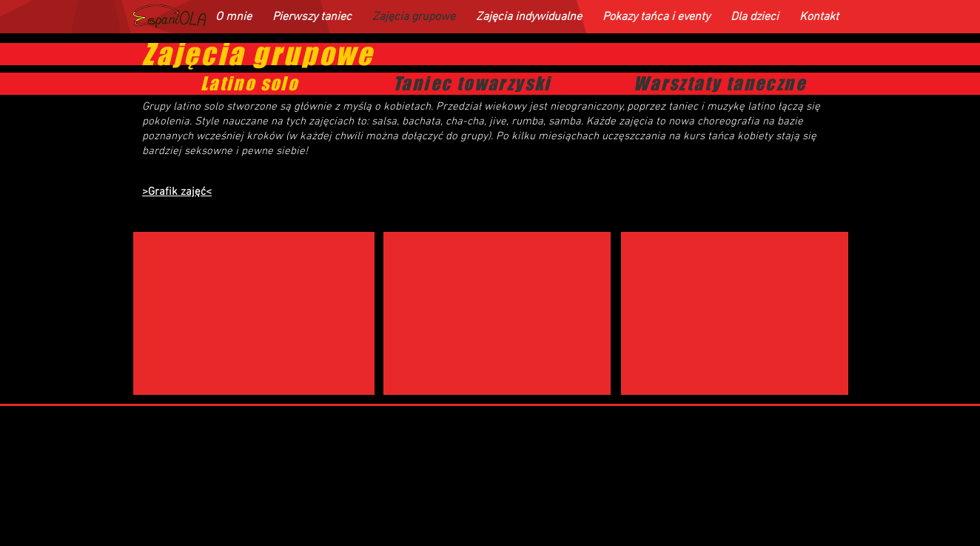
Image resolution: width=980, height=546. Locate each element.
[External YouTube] (254, 313)
